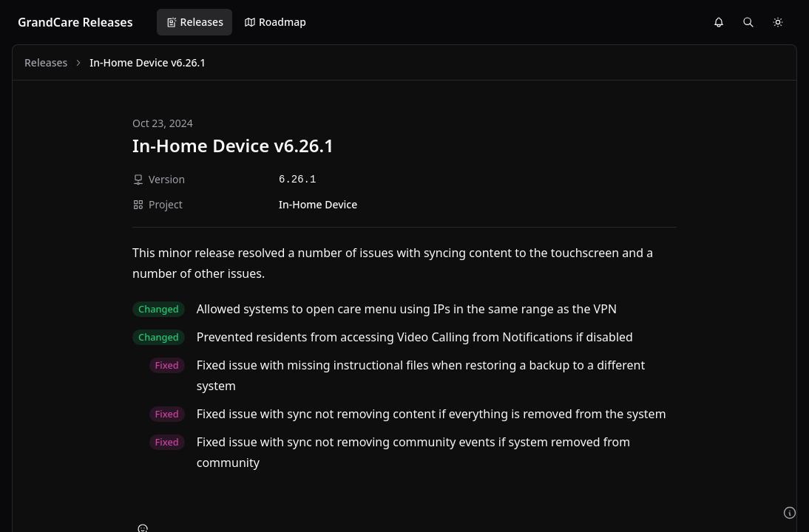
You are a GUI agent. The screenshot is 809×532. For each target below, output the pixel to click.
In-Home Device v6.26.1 (233, 145)
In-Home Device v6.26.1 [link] (148, 62)
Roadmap (275, 22)
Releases (194, 22)
